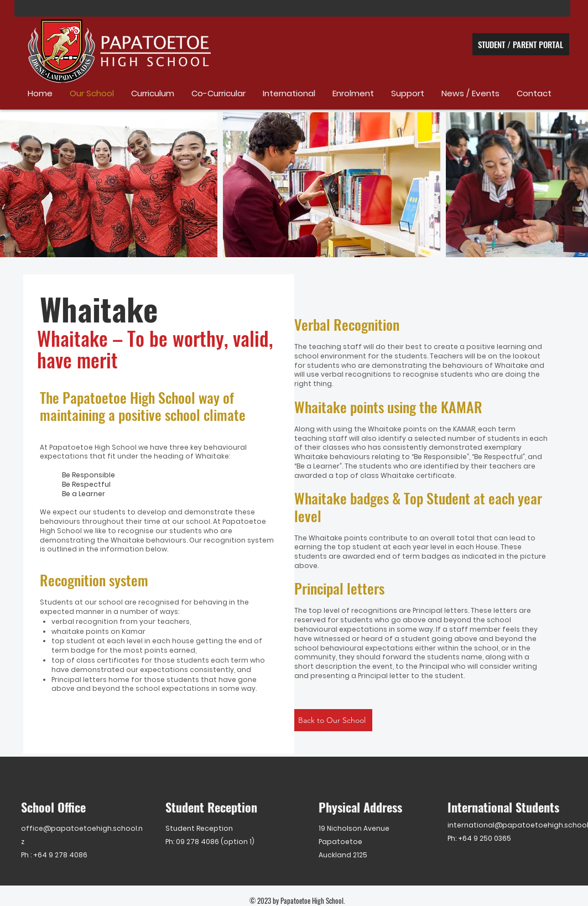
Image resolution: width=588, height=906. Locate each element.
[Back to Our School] (333, 720)
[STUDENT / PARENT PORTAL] (521, 44)
